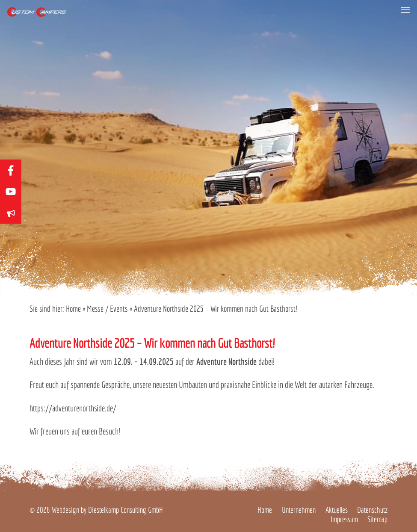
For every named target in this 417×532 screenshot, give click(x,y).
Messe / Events (107, 309)
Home (73, 309)
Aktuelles (337, 510)
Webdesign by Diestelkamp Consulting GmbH (107, 510)
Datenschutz (372, 510)
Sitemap (377, 519)
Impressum (344, 519)
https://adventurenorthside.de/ (73, 408)
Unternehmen (299, 510)
